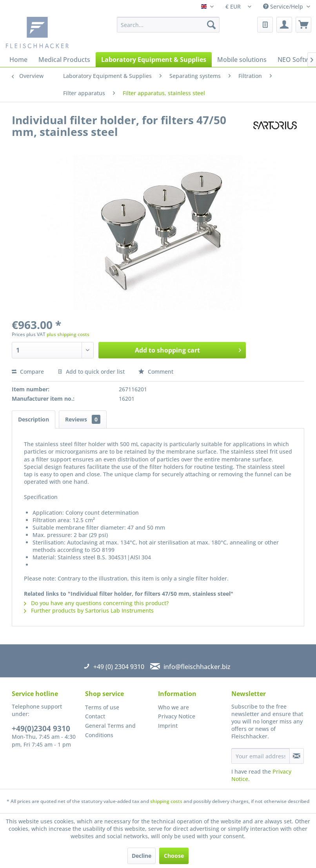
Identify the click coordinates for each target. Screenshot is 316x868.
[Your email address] (261, 756)
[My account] (284, 25)
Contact (95, 716)
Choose (174, 856)
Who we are (173, 707)
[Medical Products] (64, 60)
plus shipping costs (68, 334)
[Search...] (168, 25)
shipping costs (166, 801)
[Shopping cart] (303, 25)
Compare (28, 372)
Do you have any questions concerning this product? (96, 603)
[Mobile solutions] (242, 60)
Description (34, 419)
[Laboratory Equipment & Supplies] (154, 60)
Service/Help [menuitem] (284, 6)
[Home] (18, 60)
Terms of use (102, 707)
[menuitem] (168, 25)
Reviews (83, 419)
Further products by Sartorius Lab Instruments (89, 610)
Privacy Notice (177, 716)
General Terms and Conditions (110, 730)
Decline (142, 856)
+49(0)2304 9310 (41, 729)
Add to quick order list (91, 372)
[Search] (211, 25)
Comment (156, 372)
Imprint (168, 726)
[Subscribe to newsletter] (297, 756)
